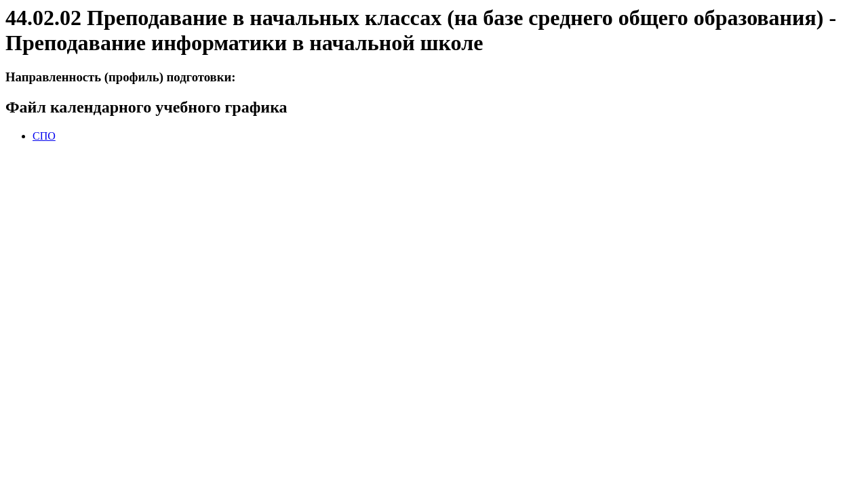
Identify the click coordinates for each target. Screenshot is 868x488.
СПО (44, 136)
